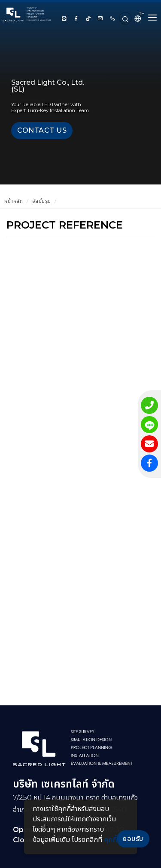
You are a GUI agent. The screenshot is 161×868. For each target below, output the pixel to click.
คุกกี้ (110, 840)
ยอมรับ (133, 839)
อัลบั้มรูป (42, 201)
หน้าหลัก (14, 201)
